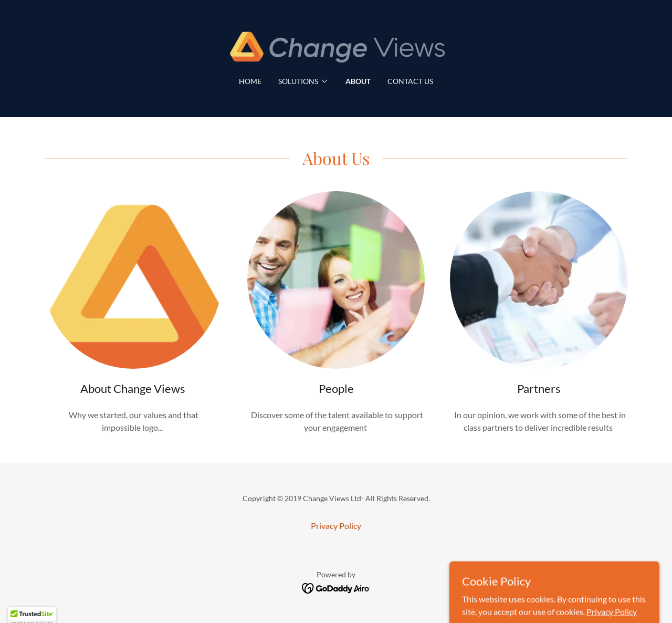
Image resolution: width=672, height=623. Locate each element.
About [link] (358, 81)
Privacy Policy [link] (336, 526)
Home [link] (250, 81)
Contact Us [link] (410, 81)
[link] (336, 45)
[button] (303, 81)
